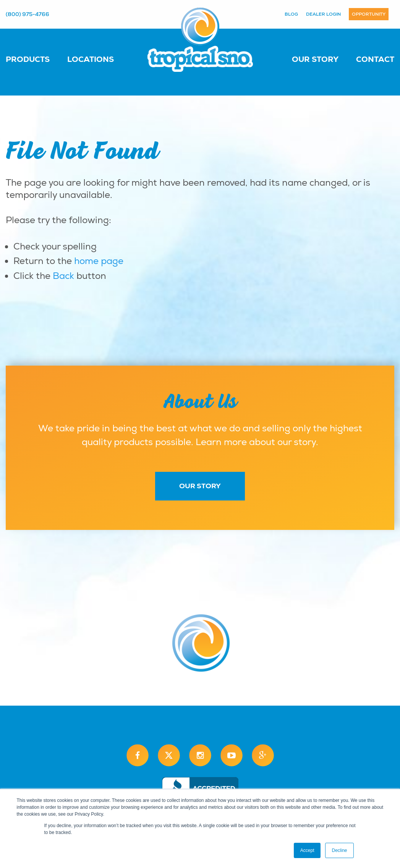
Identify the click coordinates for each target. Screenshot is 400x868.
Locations (91, 59)
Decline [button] (339, 850)
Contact (375, 59)
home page (99, 261)
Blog (291, 14)
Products (28, 59)
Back (63, 276)
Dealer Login (323, 14)
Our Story (315, 59)
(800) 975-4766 (28, 14)
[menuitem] (35, 59)
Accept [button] (307, 850)
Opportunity (369, 14)
